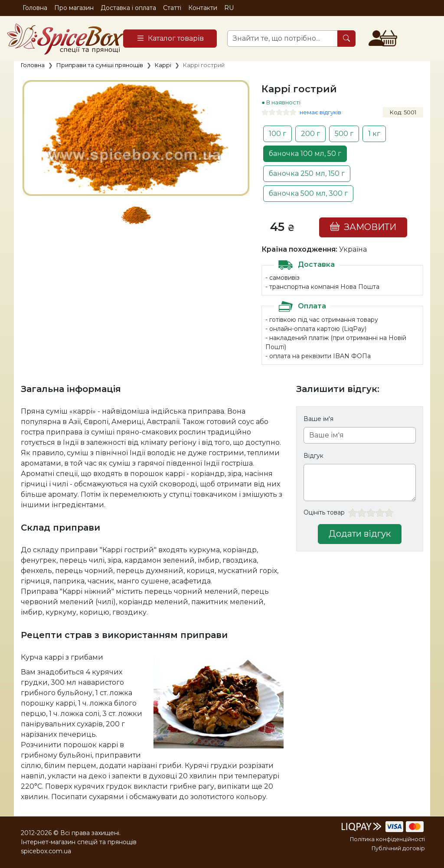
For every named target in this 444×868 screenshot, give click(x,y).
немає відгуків (320, 112)
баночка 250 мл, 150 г (307, 173)
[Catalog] (170, 39)
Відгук (313, 456)
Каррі (163, 65)
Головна (35, 8)
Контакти (203, 8)
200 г (310, 134)
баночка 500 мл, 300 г (308, 193)
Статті (172, 8)
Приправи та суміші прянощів (100, 65)
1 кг (374, 134)
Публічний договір (398, 848)
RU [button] (229, 8)
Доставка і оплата (128, 8)
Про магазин (74, 8)
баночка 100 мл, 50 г (305, 154)
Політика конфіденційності (387, 839)
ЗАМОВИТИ (363, 227)
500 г (344, 134)
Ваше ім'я (318, 419)
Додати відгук (360, 534)
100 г (277, 134)
